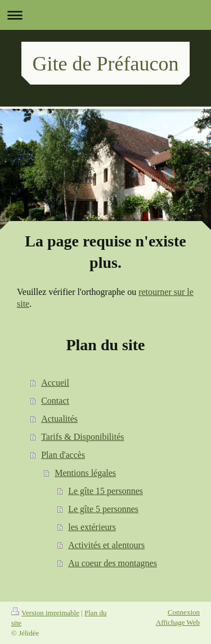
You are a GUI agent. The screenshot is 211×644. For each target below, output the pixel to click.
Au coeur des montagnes (113, 563)
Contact (55, 401)
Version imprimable (45, 613)
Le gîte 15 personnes (105, 491)
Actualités (59, 419)
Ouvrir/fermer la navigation (105, 15)
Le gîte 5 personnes (103, 509)
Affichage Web (178, 622)
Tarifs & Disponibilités (82, 437)
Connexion (184, 612)
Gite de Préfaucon (106, 64)
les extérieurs (92, 527)
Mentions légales (85, 473)
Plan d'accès (63, 455)
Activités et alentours (106, 545)
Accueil (55, 383)
